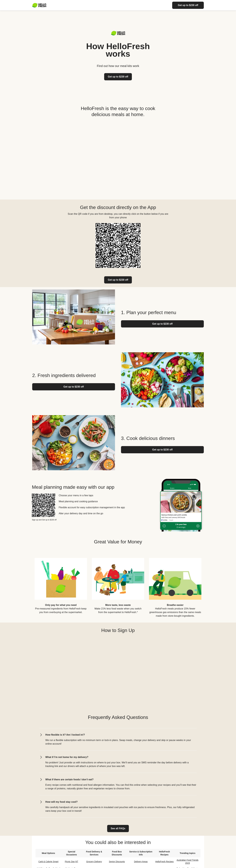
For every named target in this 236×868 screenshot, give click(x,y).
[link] (118, 280)
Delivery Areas (141, 862)
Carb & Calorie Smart (48, 862)
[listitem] (61, 585)
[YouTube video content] (118, 157)
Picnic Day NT (72, 862)
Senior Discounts (117, 862)
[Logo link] (118, 35)
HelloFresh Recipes (164, 862)
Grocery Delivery (94, 862)
